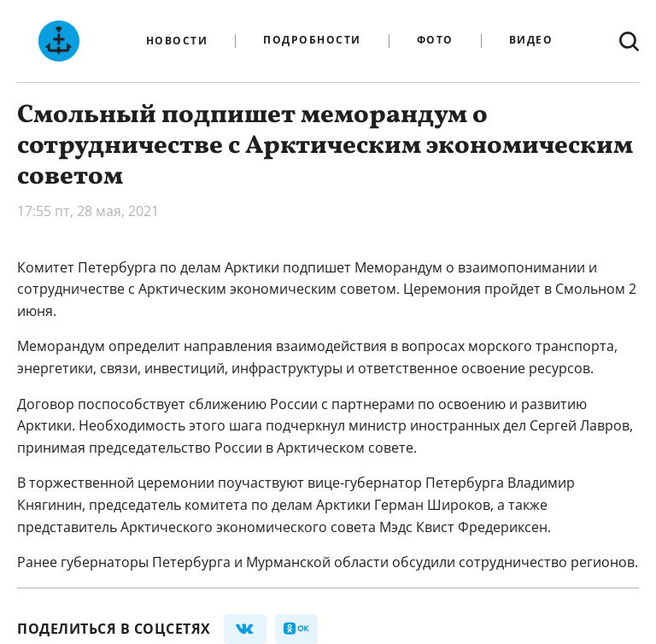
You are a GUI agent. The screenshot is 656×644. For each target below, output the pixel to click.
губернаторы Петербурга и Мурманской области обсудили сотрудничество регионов (348, 562)
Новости (177, 41)
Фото (435, 41)
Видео (531, 41)
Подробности (312, 41)
